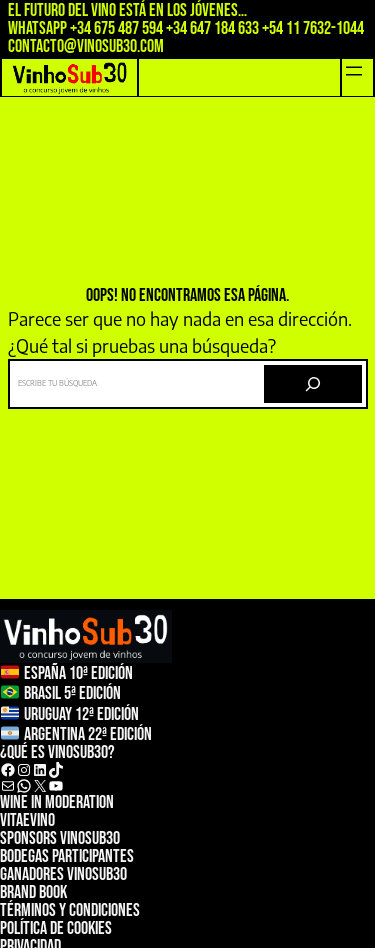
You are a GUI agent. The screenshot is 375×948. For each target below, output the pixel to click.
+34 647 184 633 (212, 28)
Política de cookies (56, 928)
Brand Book (33, 892)
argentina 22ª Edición (88, 734)
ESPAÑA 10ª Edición (78, 673)
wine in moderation (57, 802)
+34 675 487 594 (116, 28)
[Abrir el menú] (354, 71)
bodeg (17, 856)
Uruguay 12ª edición (81, 714)
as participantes (84, 856)
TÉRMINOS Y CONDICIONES (70, 910)
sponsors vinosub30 (60, 838)
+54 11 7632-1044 (313, 28)
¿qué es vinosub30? (57, 752)
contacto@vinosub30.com (86, 46)
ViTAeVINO (27, 820)
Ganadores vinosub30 (63, 874)
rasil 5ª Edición (76, 694)
